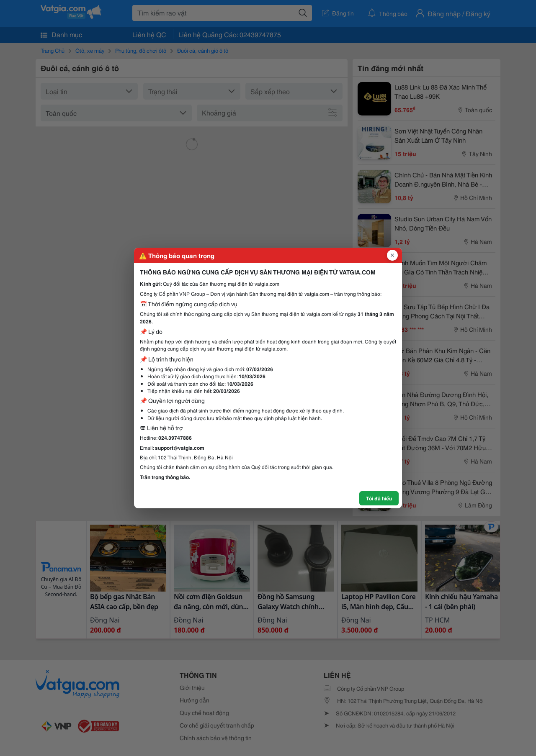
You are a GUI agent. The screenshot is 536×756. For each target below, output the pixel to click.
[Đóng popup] (392, 255)
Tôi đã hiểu (379, 498)
